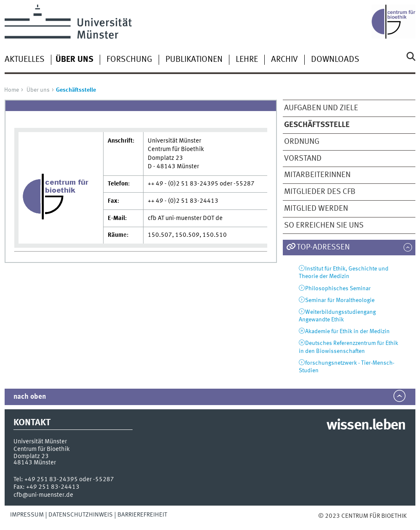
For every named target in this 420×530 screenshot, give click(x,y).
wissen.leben (366, 426)
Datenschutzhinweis (81, 515)
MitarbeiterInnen (317, 175)
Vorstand (303, 159)
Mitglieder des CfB (320, 192)
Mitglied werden (316, 209)
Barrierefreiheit (142, 515)
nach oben (30, 397)
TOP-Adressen (323, 247)
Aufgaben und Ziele (321, 108)
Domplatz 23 (31, 456)
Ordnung (302, 142)
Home (12, 90)
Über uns (38, 90)
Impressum (27, 515)
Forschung (129, 60)
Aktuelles (25, 60)
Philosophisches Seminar (338, 289)
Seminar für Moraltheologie (340, 300)
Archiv (284, 60)
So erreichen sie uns (324, 225)
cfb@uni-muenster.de (43, 495)
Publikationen (194, 60)
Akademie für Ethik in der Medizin (347, 331)
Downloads (335, 60)
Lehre (247, 60)
